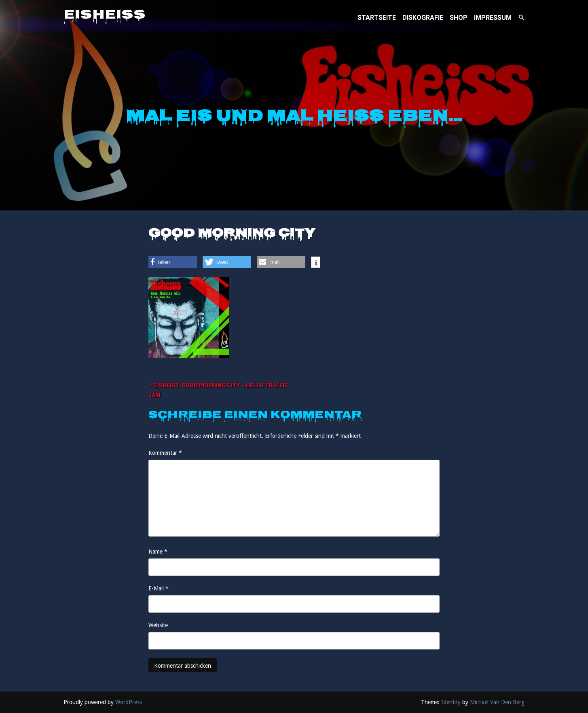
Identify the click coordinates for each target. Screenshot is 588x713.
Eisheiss (105, 16)
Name (158, 552)
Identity (451, 702)
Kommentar (165, 453)
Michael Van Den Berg (497, 702)
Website (158, 625)
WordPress (129, 702)
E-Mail (159, 588)
